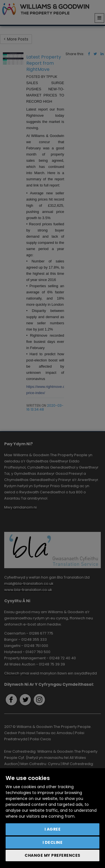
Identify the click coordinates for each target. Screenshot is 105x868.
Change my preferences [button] (53, 855)
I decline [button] (53, 842)
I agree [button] (53, 829)
